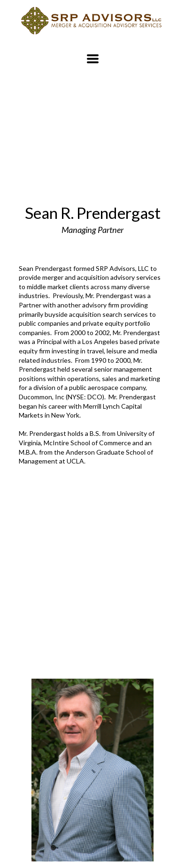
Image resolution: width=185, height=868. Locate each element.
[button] (93, 59)
